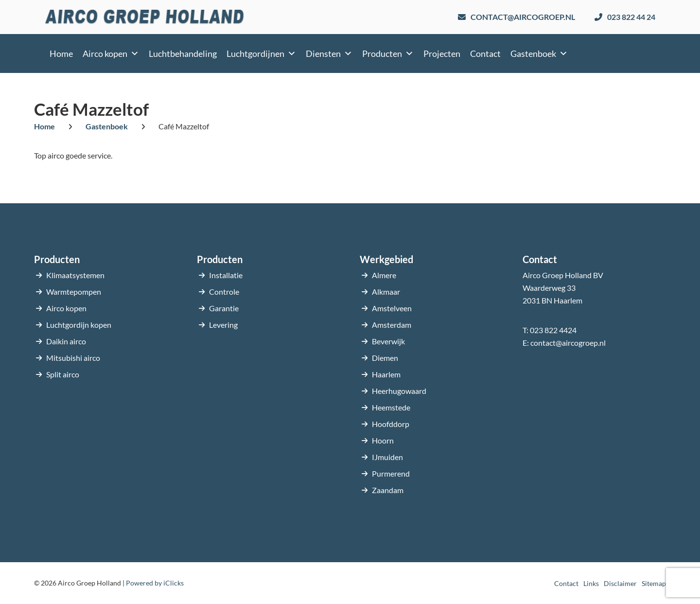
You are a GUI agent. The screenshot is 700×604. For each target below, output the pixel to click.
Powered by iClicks (155, 583)
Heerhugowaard (399, 391)
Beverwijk (388, 341)
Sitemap (654, 583)
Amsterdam (392, 325)
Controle (224, 292)
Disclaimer (620, 583)
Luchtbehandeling (183, 53)
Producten (388, 53)
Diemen (385, 358)
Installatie (226, 275)
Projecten (442, 53)
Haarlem (386, 374)
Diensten (329, 53)
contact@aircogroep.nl (568, 343)
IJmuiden (387, 457)
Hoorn (383, 440)
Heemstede (391, 407)
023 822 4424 (553, 330)
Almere (384, 275)
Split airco (63, 374)
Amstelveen (392, 308)
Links (591, 583)
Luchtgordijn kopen (79, 325)
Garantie (224, 308)
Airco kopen (111, 53)
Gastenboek (539, 53)
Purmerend (391, 473)
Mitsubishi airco (73, 358)
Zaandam (388, 490)
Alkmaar (386, 292)
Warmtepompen (74, 292)
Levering (223, 325)
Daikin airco (66, 341)
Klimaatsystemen (75, 275)
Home (61, 53)
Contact (485, 53)
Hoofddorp (391, 424)
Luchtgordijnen (261, 53)
